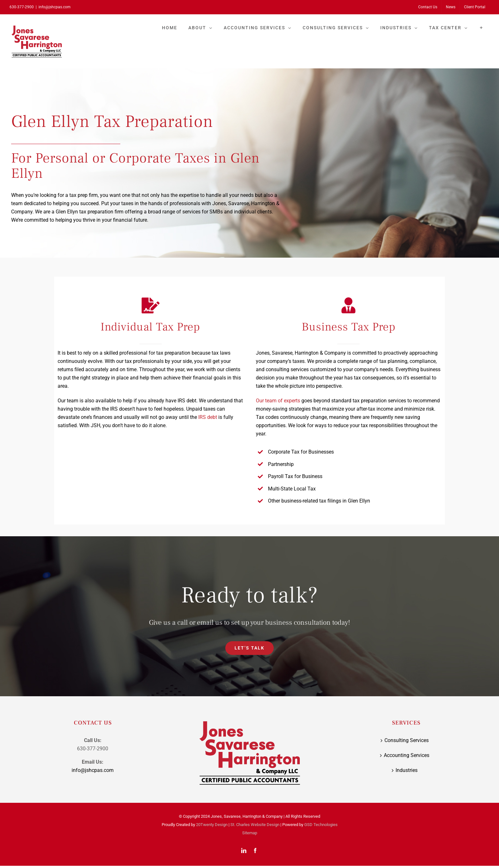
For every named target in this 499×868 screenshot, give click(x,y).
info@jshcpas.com (55, 7)
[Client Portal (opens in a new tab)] (475, 7)
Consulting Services (407, 740)
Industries (407, 770)
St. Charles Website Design (255, 825)
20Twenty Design (212, 825)
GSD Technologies (321, 825)
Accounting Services (407, 755)
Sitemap (250, 833)
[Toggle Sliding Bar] (481, 28)
